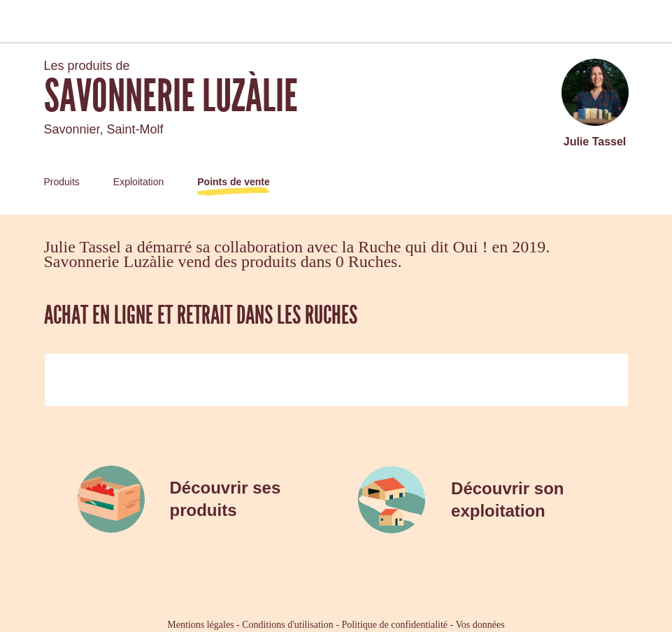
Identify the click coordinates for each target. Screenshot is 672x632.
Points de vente (233, 182)
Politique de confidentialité (394, 625)
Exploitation (138, 182)
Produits (62, 182)
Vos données (480, 625)
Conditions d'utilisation (287, 625)
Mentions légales (200, 625)
